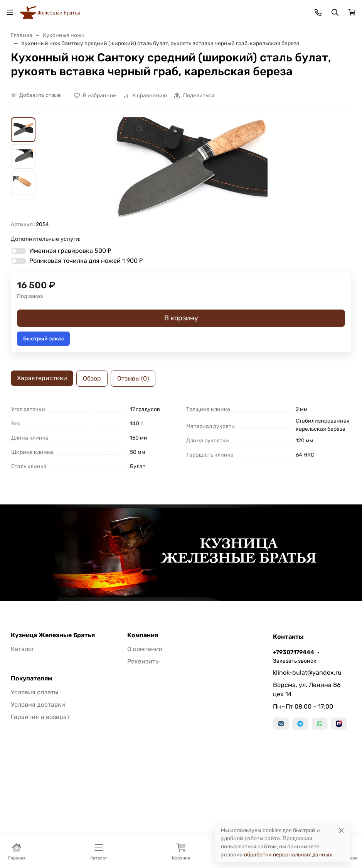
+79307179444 (294, 652)
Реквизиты (143, 661)
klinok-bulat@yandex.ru (307, 673)
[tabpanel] (181, 438)
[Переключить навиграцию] (10, 12)
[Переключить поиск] (335, 12)
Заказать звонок (295, 661)
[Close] (341, 830)
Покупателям (31, 678)
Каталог (23, 649)
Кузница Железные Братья (53, 635)
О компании (145, 649)
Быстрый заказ (43, 339)
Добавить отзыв (40, 95)
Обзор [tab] (92, 378)
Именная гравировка (70, 251)
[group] (190, 169)
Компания (143, 635)
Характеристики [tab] (42, 378)
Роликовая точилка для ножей (86, 261)
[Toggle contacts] (318, 12)
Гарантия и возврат (40, 717)
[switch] (19, 251)
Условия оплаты (35, 692)
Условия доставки (38, 705)
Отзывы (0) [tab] (133, 378)
